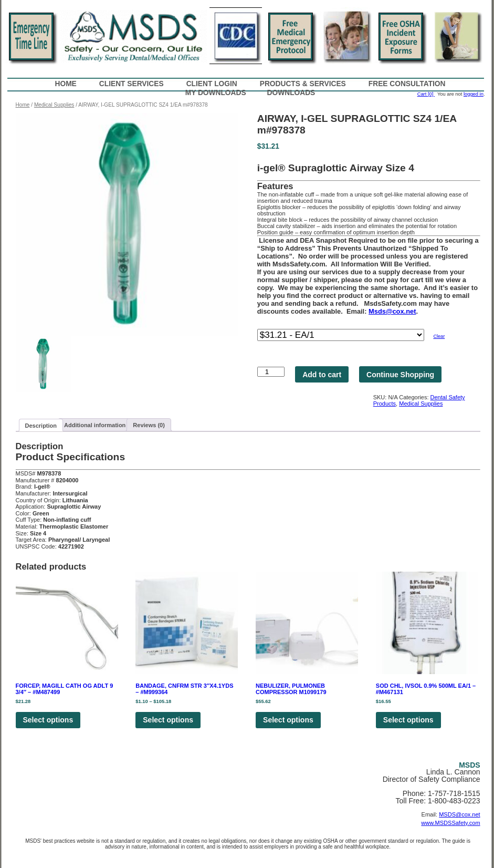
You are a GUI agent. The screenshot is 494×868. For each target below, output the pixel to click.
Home (66, 84)
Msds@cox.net (392, 311)
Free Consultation (407, 84)
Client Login (212, 84)
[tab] (41, 425)
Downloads (291, 93)
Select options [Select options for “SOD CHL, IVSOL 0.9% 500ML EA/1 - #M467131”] (408, 720)
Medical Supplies (54, 105)
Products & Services (303, 84)
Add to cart (322, 375)
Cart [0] (426, 94)
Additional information (95, 425)
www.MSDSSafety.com (450, 823)
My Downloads (216, 93)
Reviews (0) (149, 425)
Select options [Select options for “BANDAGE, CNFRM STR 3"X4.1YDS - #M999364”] (168, 720)
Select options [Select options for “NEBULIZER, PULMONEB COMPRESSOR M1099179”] (288, 720)
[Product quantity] (271, 372)
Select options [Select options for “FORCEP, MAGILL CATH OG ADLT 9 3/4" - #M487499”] (48, 720)
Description (41, 426)
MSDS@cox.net (459, 814)
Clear (439, 336)
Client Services (132, 84)
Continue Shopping (400, 375)
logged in (474, 94)
